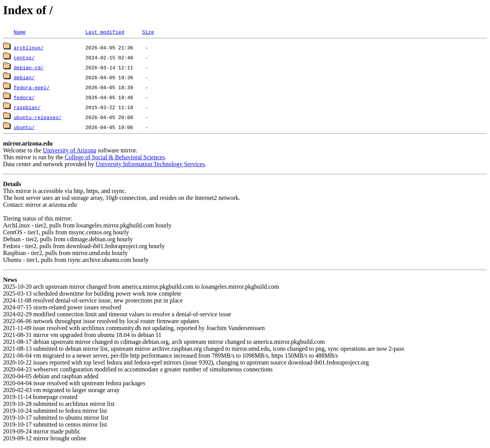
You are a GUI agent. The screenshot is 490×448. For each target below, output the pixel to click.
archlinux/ (29, 47)
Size (148, 32)
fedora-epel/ (32, 87)
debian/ (24, 77)
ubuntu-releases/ (38, 117)
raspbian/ (27, 107)
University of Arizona (70, 150)
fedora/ (24, 97)
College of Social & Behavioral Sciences (115, 157)
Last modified (105, 32)
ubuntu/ (24, 127)
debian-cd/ (29, 67)
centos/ (24, 57)
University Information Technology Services (150, 164)
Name (20, 32)
